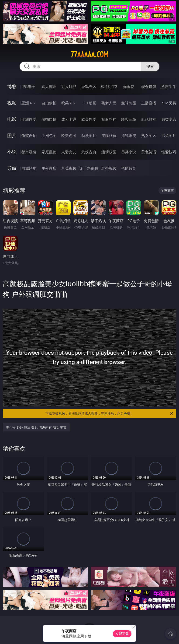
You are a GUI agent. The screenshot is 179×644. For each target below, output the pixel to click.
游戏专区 (89, 87)
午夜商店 (49, 168)
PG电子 (29, 87)
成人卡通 (69, 119)
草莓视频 (69, 168)
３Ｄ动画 (89, 103)
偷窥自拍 (29, 136)
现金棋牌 (149, 87)
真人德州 (49, 87)
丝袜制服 (129, 103)
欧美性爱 (89, 119)
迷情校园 (109, 152)
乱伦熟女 (149, 119)
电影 (12, 119)
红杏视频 (109, 168)
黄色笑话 (149, 152)
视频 (12, 103)
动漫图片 (89, 136)
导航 (12, 168)
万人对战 (69, 87)
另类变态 (169, 119)
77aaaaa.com (89, 55)
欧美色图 (69, 136)
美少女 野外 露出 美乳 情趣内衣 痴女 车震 (36, 427)
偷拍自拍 (49, 119)
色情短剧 (129, 168)
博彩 (12, 86)
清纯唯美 (129, 136)
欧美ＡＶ (69, 103)
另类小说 (129, 152)
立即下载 (122, 634)
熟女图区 (149, 136)
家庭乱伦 (49, 152)
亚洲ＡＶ (29, 103)
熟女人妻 (109, 103)
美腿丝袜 (109, 136)
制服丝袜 (109, 119)
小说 (12, 152)
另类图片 (169, 136)
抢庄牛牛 (169, 87)
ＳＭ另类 (169, 103)
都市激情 (29, 152)
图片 (12, 135)
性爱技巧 (169, 152)
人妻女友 (69, 152)
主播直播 (149, 103)
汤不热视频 (89, 168)
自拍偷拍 (49, 103)
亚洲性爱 (29, 119)
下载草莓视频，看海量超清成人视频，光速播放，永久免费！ (110, 413)
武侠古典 (89, 152)
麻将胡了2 (109, 87)
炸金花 (129, 87)
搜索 (150, 66)
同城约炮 (29, 168)
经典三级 (129, 119)
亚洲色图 (49, 136)
